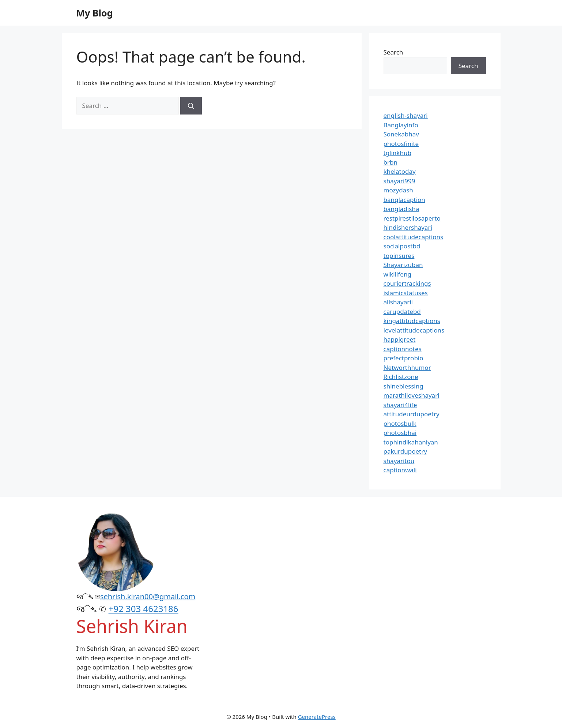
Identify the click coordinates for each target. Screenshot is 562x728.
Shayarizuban (403, 265)
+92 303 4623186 (144, 609)
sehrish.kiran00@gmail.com (148, 596)
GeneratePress (317, 717)
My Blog (95, 13)
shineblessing (403, 386)
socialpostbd (402, 246)
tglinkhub (397, 153)
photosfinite (401, 144)
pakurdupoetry (405, 451)
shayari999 (399, 181)
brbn (391, 162)
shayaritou (399, 461)
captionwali (400, 470)
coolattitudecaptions (414, 237)
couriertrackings (407, 283)
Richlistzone (401, 377)
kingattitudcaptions (412, 321)
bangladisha (401, 209)
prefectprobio (403, 358)
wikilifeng (397, 274)
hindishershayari (408, 227)
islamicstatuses (406, 293)
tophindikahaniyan (411, 442)
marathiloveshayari (412, 395)
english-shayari (406, 115)
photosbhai (400, 433)
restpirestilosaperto (412, 218)
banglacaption (404, 200)
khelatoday (400, 171)
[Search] (191, 106)
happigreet (400, 339)
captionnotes (403, 349)
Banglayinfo (401, 125)
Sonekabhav (401, 134)
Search (393, 52)
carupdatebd (402, 312)
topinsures (399, 256)
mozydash (398, 190)
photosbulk (400, 423)
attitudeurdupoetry (412, 414)
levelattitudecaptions (414, 330)
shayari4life (400, 405)
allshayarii (398, 302)
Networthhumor (407, 367)
